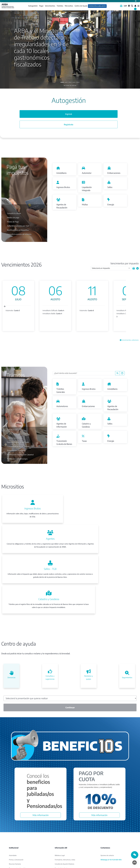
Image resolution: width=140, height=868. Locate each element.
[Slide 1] (66, 83)
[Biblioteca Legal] (121, 6)
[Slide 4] (78, 83)
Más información (41, 782)
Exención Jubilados (97, 6)
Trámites (60, 6)
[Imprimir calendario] (134, 269)
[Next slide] (130, 306)
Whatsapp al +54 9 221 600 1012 (111, 826)
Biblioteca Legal (60, 822)
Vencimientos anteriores (129, 340)
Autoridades (13, 822)
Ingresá (69, 115)
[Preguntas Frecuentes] (122, 373)
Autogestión (33, 6)
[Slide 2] (70, 83)
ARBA (8, 6)
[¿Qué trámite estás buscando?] (84, 373)
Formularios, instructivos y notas (65, 826)
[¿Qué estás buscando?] (132, 6)
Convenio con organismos (17, 839)
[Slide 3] (74, 83)
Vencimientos (50, 6)
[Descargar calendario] (137, 269)
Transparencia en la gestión (17, 835)
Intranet (11, 848)
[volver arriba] (135, 863)
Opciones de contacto (107, 822)
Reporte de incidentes (62, 835)
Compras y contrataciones (17, 843)
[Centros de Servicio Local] (129, 6)
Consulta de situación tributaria (64, 831)
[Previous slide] (5, 306)
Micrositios (69, 6)
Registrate (69, 126)
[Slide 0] (62, 83)
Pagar (41, 6)
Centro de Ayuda (81, 6)
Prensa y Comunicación (16, 826)
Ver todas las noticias (70, 86)
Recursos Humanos (15, 831)
